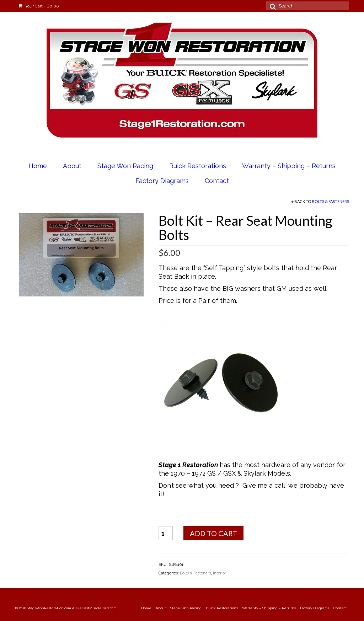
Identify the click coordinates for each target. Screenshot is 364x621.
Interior (220, 573)
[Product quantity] (166, 533)
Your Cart (39, 6)
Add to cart (213, 533)
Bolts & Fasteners (330, 201)
